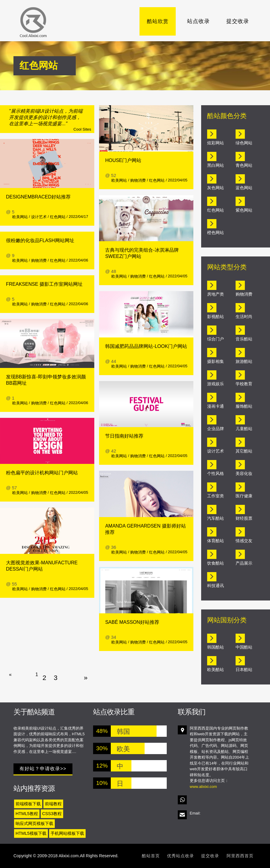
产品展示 (244, 563)
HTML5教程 (27, 814)
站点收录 (198, 21)
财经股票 (244, 518)
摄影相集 (216, 361)
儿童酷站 (244, 429)
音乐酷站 (244, 339)
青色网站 (244, 165)
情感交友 (244, 541)
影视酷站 (216, 317)
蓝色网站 (244, 188)
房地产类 (216, 294)
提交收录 (238, 21)
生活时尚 (244, 317)
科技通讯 (216, 586)
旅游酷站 (244, 361)
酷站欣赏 (160, 21)
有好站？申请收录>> (43, 769)
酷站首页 (151, 856)
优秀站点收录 (180, 856)
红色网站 (58, 217)
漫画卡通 (216, 406)
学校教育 (244, 384)
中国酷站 (244, 647)
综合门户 (216, 339)
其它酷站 (244, 451)
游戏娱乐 (216, 384)
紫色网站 (244, 210)
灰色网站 (216, 188)
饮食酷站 (216, 563)
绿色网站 (244, 143)
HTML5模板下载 (31, 833)
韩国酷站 (216, 647)
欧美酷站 (216, 670)
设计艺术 (39, 217)
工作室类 (216, 496)
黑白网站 (216, 165)
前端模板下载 (28, 804)
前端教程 (53, 804)
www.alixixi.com (203, 787)
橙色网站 (216, 233)
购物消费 (39, 260)
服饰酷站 (244, 406)
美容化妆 (244, 473)
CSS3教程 (52, 814)
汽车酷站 (216, 518)
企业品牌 (216, 429)
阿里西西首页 (240, 856)
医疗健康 (244, 496)
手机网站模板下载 (67, 833)
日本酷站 (244, 670)
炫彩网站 (216, 143)
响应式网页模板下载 (34, 823)
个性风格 (216, 473)
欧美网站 (20, 217)
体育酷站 (216, 541)
